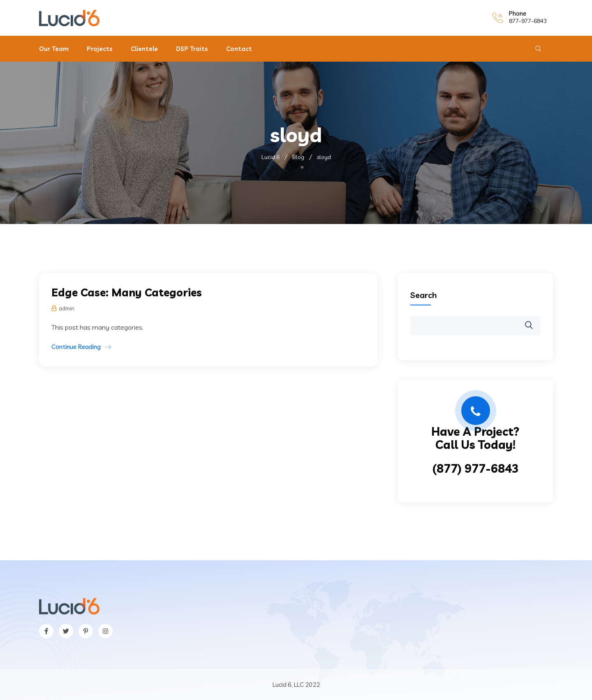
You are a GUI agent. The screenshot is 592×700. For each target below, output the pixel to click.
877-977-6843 (528, 21)
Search (424, 295)
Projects (100, 49)
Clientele (144, 49)
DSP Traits (192, 49)
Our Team (54, 49)
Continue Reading (76, 347)
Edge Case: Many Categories (127, 292)
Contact (239, 49)
